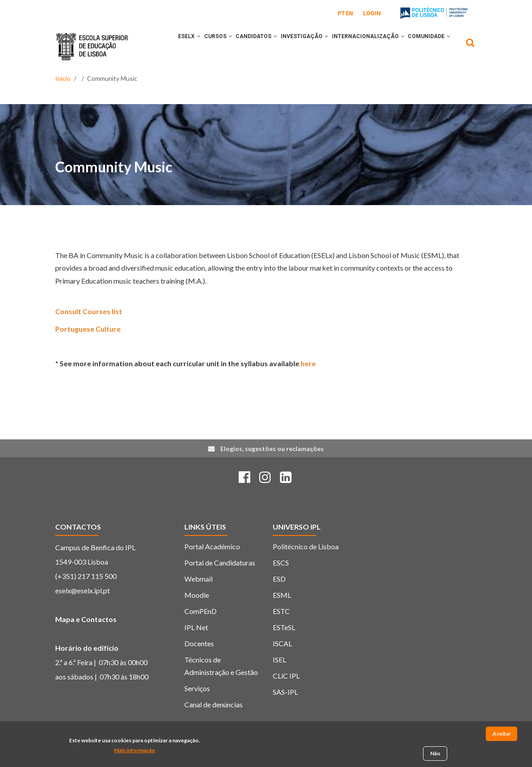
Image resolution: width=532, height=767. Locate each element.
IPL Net (196, 649)
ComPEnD (201, 633)
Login (372, 13)
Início (63, 107)
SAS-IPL (285, 713)
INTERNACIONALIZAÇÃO (381, 46)
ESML (282, 616)
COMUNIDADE (190, 84)
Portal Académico (212, 568)
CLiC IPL (286, 697)
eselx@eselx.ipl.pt (83, 612)
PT (341, 13)
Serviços (197, 710)
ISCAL (282, 665)
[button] (189, 46)
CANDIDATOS (258, 46)
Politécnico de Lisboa (306, 568)
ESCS (281, 584)
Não (435, 755)
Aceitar (502, 735)
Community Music (114, 188)
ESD (279, 600)
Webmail (198, 600)
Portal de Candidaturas (220, 584)
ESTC (281, 633)
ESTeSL (284, 649)
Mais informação (135, 752)
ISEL (279, 681)
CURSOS (214, 46)
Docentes (199, 665)
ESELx (180, 46)
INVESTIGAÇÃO (312, 46)
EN (349, 13)
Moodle (197, 616)
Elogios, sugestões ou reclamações (272, 470)
